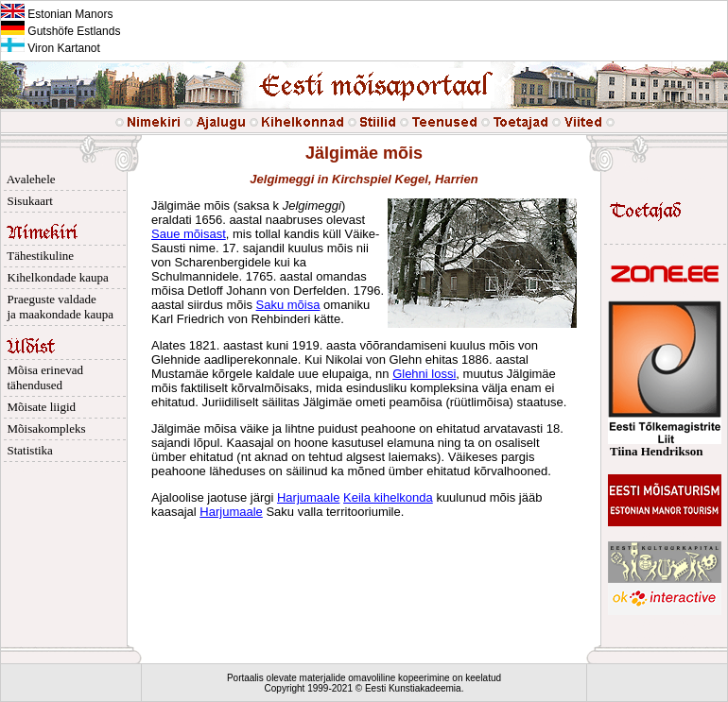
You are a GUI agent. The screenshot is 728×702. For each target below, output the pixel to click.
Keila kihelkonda (388, 497)
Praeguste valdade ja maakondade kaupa (57, 307)
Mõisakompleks (43, 428)
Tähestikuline (37, 256)
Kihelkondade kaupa (55, 277)
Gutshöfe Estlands (61, 31)
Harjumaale (308, 497)
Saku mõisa (288, 305)
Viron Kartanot (51, 48)
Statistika (27, 450)
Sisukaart (27, 201)
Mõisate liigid (38, 407)
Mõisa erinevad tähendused (42, 377)
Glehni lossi (424, 374)
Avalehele (28, 179)
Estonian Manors (57, 14)
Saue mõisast (189, 234)
